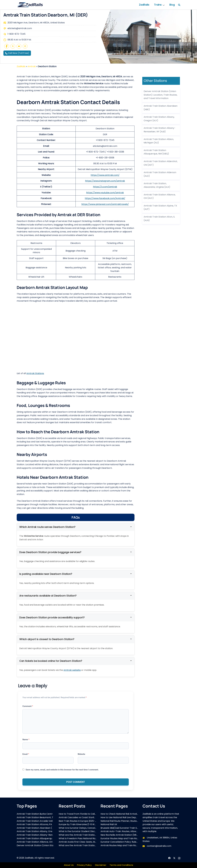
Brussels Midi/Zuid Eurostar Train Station (122, 828)
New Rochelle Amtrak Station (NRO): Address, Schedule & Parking (136, 835)
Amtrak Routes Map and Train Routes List (123, 845)
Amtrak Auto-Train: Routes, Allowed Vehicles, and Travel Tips (133, 831)
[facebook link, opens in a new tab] (169, 858)
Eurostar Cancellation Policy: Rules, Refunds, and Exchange (132, 842)
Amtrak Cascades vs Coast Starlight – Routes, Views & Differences (94, 817)
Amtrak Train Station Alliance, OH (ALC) (38, 842)
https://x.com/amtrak (105, 187)
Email (26, 754)
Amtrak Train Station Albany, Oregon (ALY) (40, 831)
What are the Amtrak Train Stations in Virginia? (84, 835)
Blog (172, 5)
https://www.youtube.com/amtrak (105, 193)
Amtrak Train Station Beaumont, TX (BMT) (39, 817)
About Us (69, 865)
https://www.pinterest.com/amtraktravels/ (105, 204)
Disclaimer (101, 865)
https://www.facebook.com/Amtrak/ (105, 198)
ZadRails (144, 5)
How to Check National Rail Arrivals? (120, 814)
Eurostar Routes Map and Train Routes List (123, 838)
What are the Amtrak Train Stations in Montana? (85, 845)
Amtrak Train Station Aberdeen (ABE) (37, 828)
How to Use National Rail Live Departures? (123, 817)
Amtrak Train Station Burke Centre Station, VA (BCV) (45, 814)
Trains (158, 5)
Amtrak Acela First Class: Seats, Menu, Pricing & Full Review (90, 842)
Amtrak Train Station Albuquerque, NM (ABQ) (41, 838)
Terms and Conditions (121, 865)
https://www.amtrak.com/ (105, 175)
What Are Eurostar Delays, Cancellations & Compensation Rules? (94, 828)
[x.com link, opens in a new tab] (174, 858)
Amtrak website (72, 670)
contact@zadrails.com (159, 846)
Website (81, 754)
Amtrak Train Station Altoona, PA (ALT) (38, 824)
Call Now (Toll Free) (17, 53)
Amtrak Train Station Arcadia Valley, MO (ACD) (42, 821)
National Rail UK (109, 824)
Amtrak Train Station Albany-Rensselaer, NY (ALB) (44, 835)
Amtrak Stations (35, 373)
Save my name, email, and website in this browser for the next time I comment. (62, 770)
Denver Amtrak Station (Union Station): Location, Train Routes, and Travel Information (160, 95)
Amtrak (32, 66)
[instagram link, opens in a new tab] (179, 858)
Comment (28, 706)
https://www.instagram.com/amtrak (105, 181)
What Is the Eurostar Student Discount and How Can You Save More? (95, 831)
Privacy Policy (84, 865)
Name (26, 740)
